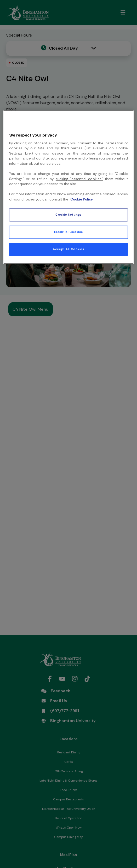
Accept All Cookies (68, 249)
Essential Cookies (68, 232)
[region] (68, 187)
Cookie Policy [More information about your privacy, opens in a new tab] (82, 199)
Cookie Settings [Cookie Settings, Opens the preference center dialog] (68, 215)
